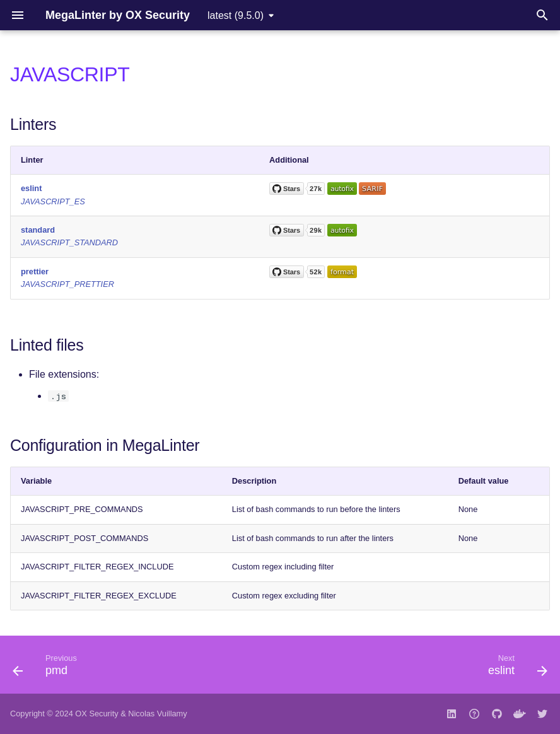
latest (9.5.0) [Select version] (236, 15)
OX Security (96, 714)
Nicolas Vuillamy (157, 714)
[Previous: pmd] (48, 668)
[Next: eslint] (515, 668)
